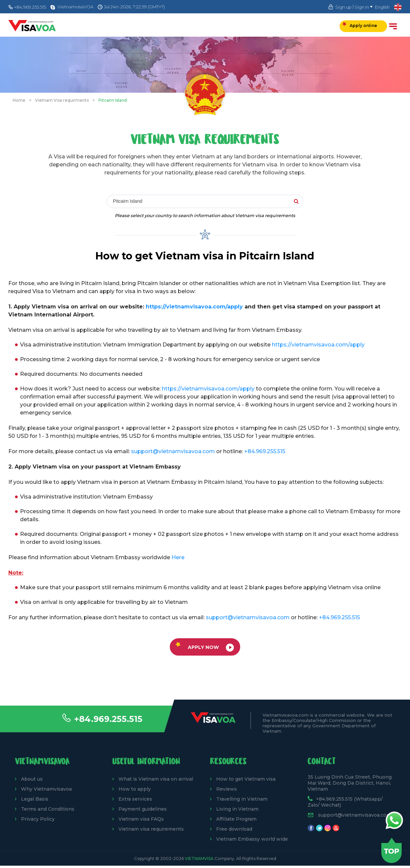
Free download (234, 829)
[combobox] (204, 202)
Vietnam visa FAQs (141, 819)
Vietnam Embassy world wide (252, 839)
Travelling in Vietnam (242, 799)
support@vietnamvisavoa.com (173, 451)
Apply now (205, 647)
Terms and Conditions (48, 809)
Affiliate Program (236, 819)
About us (32, 779)
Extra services (135, 799)
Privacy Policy (38, 819)
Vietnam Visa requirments (62, 100)
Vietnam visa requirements (151, 829)
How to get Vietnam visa (246, 779)
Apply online (360, 25)
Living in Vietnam (237, 809)
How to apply (135, 789)
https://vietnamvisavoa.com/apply (194, 307)
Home (19, 100)
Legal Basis (35, 799)
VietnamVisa (199, 858)
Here (178, 557)
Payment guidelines (143, 809)
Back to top (391, 850)
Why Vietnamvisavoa (46, 789)
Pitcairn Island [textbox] (128, 201)
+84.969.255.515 (108, 719)
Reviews (227, 789)
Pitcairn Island (113, 100)
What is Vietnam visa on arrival (156, 779)
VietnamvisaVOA (75, 7)
